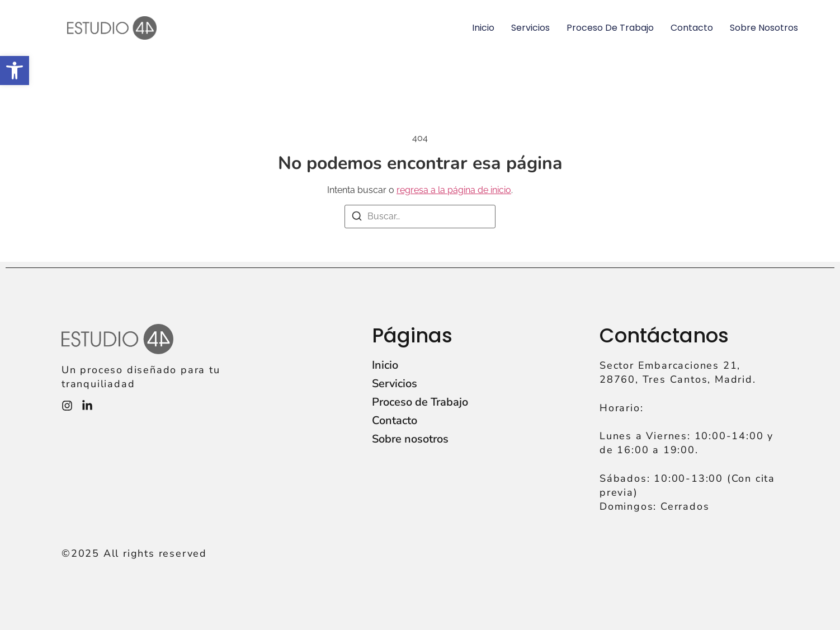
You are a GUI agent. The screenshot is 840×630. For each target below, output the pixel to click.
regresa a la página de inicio (454, 190)
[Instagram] (67, 406)
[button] (15, 70)
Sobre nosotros (764, 28)
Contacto (692, 28)
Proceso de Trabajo (610, 28)
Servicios (530, 28)
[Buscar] (357, 218)
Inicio (483, 28)
